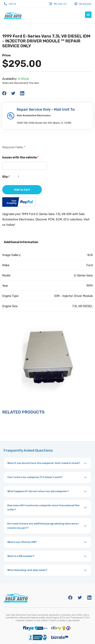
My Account (83, 4)
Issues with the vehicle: (20, 157)
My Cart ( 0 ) (60, 4)
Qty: (6, 177)
